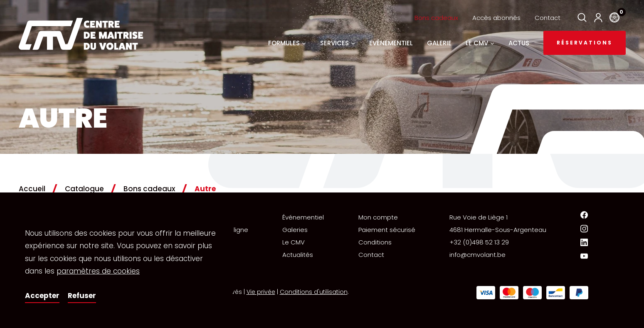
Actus (519, 43)
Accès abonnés (496, 18)
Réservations (585, 43)
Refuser (82, 296)
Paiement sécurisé (387, 230)
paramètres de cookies (98, 271)
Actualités (298, 255)
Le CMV (294, 242)
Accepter (42, 296)
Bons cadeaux (436, 18)
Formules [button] (287, 43)
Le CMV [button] (480, 43)
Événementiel (303, 217)
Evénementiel (391, 43)
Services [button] (338, 43)
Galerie (439, 43)
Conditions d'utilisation (314, 292)
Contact (548, 18)
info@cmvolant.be (477, 255)
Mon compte (378, 217)
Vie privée (261, 292)
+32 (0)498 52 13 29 (479, 242)
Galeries (295, 230)
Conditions (375, 242)
